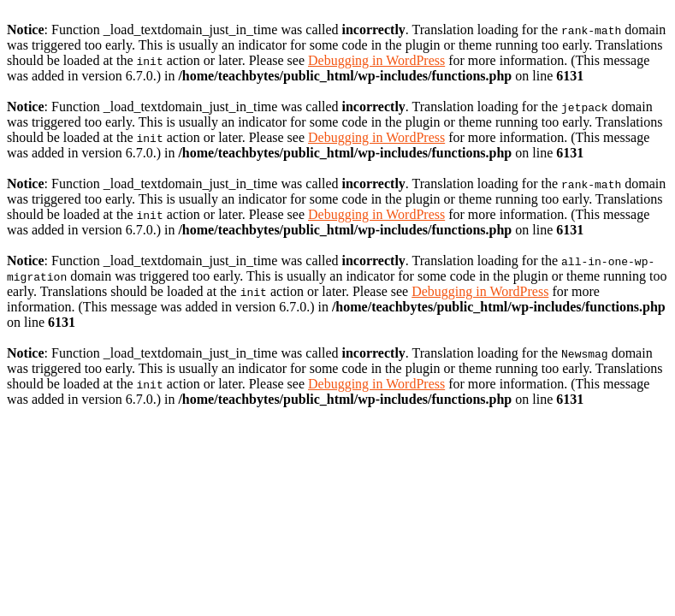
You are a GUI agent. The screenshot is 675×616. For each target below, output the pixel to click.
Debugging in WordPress (376, 60)
